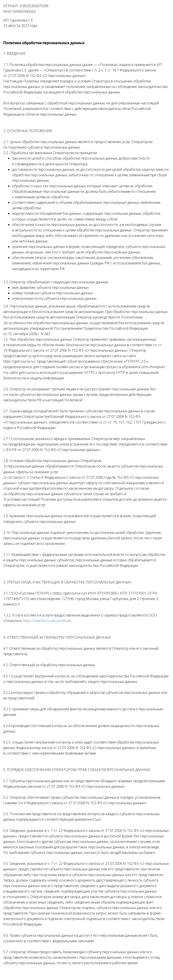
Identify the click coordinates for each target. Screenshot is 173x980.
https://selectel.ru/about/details (47, 621)
